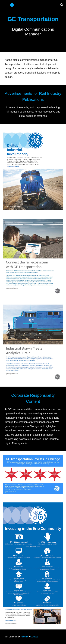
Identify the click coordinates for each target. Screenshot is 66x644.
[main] (33, 26)
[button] (4, 5)
